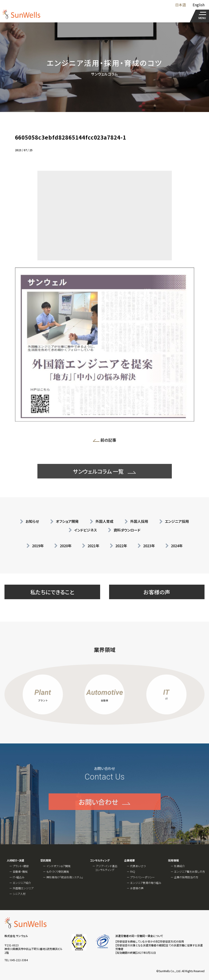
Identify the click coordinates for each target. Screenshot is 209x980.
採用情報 (173, 860)
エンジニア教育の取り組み (146, 883)
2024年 (177, 546)
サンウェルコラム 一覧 (98, 484)
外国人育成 (104, 521)
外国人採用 (139, 521)
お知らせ (32, 521)
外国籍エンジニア (23, 888)
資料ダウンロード (127, 530)
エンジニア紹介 (22, 883)
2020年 (66, 546)
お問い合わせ (98, 814)
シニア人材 (19, 894)
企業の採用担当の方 (186, 877)
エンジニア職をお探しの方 (190, 871)
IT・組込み (19, 877)
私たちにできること (52, 592)
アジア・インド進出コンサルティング (106, 868)
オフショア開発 (67, 521)
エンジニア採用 (177, 521)
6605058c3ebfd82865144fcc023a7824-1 (71, 137)
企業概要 (129, 860)
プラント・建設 (21, 866)
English (199, 5)
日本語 (181, 5)
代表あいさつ (138, 866)
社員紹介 (179, 866)
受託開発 (46, 860)
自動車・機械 (20, 871)
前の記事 (106, 441)
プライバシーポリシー (142, 877)
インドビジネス (85, 530)
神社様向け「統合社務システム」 (65, 877)
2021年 (93, 546)
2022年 (121, 546)
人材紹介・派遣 (15, 860)
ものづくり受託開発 (58, 871)
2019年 (38, 546)
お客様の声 (157, 592)
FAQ (133, 871)
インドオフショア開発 (58, 866)
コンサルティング (100, 860)
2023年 (149, 546)
